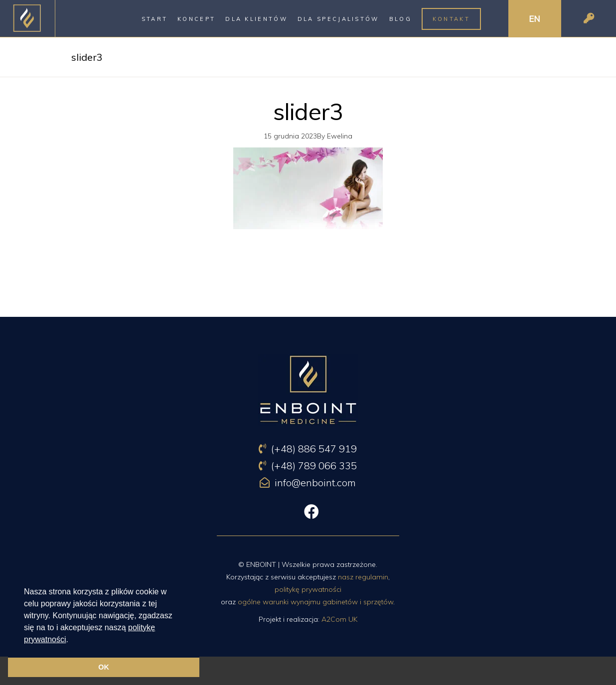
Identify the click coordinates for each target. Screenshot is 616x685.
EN (535, 19)
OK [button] (104, 667)
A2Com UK (339, 619)
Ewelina (340, 136)
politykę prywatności (308, 589)
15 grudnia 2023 (290, 136)
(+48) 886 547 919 (308, 449)
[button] (72, 640)
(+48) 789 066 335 (308, 466)
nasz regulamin (363, 577)
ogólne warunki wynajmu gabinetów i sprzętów (315, 602)
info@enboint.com (308, 482)
